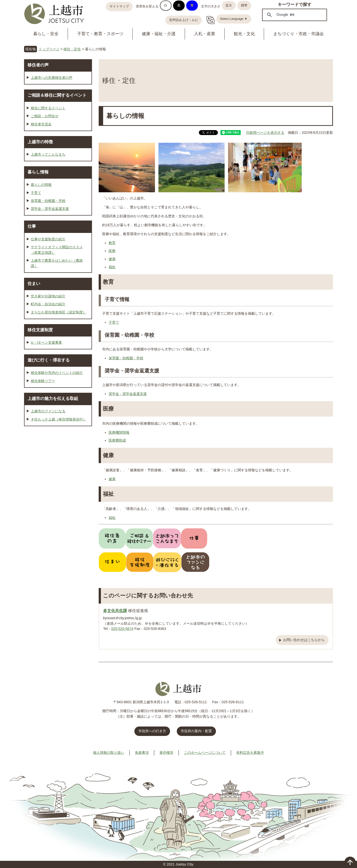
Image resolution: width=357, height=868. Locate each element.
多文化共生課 (115, 611)
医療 (112, 251)
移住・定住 (72, 49)
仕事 (32, 226)
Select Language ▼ (234, 19)
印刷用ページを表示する (265, 133)
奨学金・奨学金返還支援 (128, 394)
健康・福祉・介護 (159, 34)
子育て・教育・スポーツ (100, 34)
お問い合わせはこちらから (304, 640)
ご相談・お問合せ (45, 116)
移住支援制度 (40, 330)
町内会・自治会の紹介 (48, 304)
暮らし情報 (38, 172)
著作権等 (166, 753)
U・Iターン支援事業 (46, 342)
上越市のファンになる (48, 411)
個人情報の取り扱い (109, 753)
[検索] (294, 15)
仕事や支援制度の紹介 (48, 239)
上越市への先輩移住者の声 (52, 78)
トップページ (49, 49)
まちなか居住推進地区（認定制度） (59, 312)
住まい (34, 283)
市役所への (152, 731)
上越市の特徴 (40, 142)
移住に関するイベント (48, 108)
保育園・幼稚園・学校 (126, 358)
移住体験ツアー (43, 381)
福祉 (112, 267)
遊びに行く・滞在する (49, 360)
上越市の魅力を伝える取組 (53, 398)
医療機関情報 (119, 432)
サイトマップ (119, 6)
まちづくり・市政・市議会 (298, 34)
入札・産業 (205, 34)
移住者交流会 (41, 124)
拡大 (229, 5)
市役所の (196, 731)
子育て (114, 322)
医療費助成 (117, 440)
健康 (112, 259)
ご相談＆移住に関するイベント (57, 95)
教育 (112, 243)
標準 (244, 5)
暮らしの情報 (41, 185)
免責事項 (142, 753)
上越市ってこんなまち (48, 154)
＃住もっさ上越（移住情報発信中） (59, 419)
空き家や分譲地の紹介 (48, 296)
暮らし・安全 (46, 34)
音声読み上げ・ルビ (184, 20)
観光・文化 (244, 34)
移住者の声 (38, 65)
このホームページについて (205, 753)
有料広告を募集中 (250, 753)
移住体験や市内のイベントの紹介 (57, 373)
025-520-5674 (122, 629)
